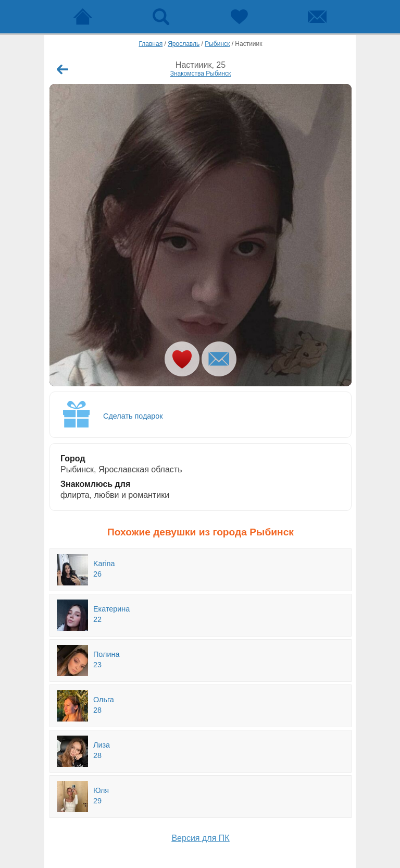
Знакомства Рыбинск (201, 74)
